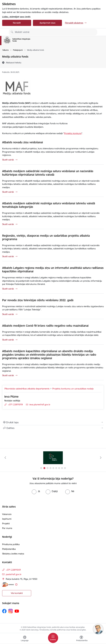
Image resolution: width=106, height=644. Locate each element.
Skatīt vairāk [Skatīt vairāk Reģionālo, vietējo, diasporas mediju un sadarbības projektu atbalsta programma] (8, 256)
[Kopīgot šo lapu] (53, 428)
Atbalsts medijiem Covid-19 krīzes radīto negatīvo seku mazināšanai (45, 326)
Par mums (7, 528)
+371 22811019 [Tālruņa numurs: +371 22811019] (15, 405)
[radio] (36, 491)
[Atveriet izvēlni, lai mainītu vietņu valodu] (25, 639)
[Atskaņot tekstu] (14, 62)
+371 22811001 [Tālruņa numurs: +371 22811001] (13, 570)
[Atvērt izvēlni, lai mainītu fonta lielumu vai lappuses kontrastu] (81, 639)
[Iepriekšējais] (5, 458)
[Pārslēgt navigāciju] (53, 638)
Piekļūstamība (9, 549)
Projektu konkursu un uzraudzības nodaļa (73, 389)
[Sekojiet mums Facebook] (4, 611)
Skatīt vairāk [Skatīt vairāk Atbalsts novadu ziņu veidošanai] (8, 160)
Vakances (7, 514)
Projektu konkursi (73, 133)
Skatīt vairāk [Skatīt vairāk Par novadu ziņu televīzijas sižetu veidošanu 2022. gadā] (8, 314)
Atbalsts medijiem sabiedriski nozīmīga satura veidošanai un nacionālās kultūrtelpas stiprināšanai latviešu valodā (48, 173)
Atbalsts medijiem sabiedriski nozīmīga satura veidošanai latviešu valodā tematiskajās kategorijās (49, 205)
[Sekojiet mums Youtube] (17, 611)
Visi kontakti (17, 593)
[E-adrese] (8, 585)
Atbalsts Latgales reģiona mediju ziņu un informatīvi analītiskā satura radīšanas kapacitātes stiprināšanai (53, 270)
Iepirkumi (7, 519)
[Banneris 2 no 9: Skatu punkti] (53, 458)
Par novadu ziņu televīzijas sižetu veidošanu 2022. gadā (38, 300)
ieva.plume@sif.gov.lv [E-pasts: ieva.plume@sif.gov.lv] (40, 405)
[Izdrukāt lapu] (53, 422)
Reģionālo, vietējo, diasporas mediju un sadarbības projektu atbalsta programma (46, 237)
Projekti (6, 523)
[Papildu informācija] (16, 585)
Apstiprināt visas (47, 23)
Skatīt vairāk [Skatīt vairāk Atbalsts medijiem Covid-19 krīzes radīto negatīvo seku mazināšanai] (8, 340)
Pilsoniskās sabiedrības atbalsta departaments (27, 389)
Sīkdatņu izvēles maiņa (13, 554)
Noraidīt (17, 23)
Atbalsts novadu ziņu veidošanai (23, 142)
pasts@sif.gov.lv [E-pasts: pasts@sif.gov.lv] (14, 574)
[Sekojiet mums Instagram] (11, 611)
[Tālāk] (101, 458)
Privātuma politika (11, 544)
